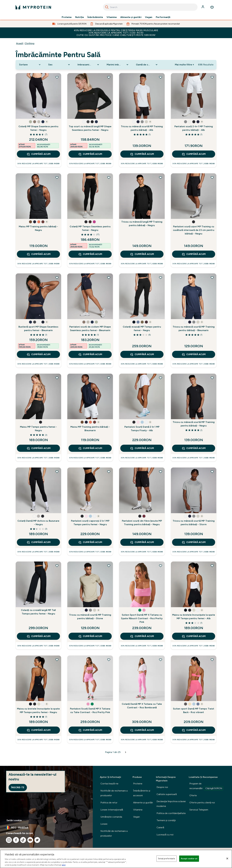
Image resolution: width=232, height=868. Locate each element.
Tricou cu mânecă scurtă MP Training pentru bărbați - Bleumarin (194, 329)
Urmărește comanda (111, 817)
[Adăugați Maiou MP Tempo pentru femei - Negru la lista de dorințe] (57, 378)
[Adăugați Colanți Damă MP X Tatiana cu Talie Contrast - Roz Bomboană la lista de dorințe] (161, 660)
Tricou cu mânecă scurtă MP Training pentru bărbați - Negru (194, 424)
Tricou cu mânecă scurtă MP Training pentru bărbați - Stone (90, 617)
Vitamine (112, 17)
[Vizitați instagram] (9, 840)
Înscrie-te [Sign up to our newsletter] (18, 787)
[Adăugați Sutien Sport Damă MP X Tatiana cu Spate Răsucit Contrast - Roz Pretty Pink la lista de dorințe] (161, 566)
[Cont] (203, 7)
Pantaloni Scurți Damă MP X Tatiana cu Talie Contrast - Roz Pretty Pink (90, 710)
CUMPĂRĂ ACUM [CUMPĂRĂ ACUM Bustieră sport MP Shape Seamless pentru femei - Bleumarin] (38, 354)
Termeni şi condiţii (166, 820)
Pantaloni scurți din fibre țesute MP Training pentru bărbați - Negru (142, 523)
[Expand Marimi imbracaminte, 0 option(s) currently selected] (118, 65)
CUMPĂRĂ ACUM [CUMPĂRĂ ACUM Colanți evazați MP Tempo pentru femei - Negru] (142, 354)
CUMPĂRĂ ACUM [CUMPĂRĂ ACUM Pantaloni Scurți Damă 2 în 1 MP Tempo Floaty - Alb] (142, 448)
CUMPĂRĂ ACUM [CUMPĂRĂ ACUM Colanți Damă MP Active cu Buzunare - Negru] (38, 542)
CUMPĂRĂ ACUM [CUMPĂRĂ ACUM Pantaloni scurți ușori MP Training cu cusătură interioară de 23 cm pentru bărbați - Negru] (194, 254)
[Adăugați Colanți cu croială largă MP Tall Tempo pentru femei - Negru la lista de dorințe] (57, 566)
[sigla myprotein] (33, 7)
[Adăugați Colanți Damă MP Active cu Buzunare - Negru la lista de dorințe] (57, 472)
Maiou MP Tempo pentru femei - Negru (38, 429)
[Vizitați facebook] (16, 840)
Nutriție (79, 17)
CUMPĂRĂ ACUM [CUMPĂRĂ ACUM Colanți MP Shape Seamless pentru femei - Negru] (38, 154)
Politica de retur (109, 803)
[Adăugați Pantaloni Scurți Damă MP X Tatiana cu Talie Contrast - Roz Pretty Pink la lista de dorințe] (109, 660)
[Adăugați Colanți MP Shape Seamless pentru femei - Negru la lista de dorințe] (57, 77)
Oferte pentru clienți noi (202, 803)
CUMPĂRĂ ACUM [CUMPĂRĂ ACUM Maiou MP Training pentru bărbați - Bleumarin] (90, 448)
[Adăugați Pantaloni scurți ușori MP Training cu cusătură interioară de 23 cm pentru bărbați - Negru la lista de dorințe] (212, 177)
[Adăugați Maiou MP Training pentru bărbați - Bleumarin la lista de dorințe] (109, 378)
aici (64, 865)
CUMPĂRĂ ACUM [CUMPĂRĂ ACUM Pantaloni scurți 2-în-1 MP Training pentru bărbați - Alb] (194, 154)
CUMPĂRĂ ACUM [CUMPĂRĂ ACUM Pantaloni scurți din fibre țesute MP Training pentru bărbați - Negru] (142, 542)
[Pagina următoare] (126, 752)
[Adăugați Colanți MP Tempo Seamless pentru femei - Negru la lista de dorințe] (109, 177)
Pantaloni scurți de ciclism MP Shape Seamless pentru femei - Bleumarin (90, 329)
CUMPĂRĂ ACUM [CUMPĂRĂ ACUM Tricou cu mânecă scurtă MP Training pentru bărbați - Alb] (142, 154)
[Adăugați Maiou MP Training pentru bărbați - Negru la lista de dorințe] (57, 177)
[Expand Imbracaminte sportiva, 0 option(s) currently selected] (89, 65)
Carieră (160, 827)
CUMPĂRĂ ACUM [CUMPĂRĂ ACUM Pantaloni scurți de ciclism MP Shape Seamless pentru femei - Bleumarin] (90, 354)
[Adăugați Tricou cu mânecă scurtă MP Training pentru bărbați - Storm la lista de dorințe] (212, 472)
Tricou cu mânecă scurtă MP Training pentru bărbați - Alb (142, 128)
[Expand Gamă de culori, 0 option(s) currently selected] (147, 65)
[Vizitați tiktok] (23, 840)
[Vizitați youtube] (30, 840)
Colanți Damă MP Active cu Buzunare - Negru (38, 523)
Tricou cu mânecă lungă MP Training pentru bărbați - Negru (142, 224)
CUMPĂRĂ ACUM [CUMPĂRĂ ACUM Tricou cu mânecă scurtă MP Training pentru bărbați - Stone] (90, 636)
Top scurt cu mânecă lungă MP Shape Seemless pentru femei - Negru (90, 128)
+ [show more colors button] (47, 122)
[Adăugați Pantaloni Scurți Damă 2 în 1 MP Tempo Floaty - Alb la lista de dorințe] (161, 378)
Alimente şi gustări (131, 17)
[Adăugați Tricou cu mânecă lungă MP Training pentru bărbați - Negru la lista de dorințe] (161, 177)
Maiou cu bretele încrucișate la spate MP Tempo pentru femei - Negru (38, 710)
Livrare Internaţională (112, 810)
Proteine (67, 17)
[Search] (107, 7)
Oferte (193, 795)
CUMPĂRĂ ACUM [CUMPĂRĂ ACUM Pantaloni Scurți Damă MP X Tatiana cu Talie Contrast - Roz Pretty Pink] (90, 730)
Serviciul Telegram (199, 810)
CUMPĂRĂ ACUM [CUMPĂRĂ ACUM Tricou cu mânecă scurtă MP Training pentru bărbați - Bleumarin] (194, 354)
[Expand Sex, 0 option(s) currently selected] (59, 65)
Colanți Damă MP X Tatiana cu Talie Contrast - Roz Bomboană (142, 706)
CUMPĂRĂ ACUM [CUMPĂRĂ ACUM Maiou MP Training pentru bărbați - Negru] (38, 254)
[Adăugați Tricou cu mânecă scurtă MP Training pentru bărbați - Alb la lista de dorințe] (161, 77)
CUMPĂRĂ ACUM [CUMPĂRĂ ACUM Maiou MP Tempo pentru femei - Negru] (38, 448)
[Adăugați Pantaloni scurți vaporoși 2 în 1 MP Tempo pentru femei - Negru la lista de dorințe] (109, 472)
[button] (30, 122)
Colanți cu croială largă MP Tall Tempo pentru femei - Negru (38, 612)
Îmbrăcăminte (95, 17)
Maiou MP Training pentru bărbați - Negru (38, 228)
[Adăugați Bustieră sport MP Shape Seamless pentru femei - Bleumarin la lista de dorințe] (57, 278)
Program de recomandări (206, 786)
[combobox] (150, 7)
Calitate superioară (167, 794)
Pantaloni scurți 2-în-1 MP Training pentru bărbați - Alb (194, 128)
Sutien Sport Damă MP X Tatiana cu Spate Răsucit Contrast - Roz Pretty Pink (142, 618)
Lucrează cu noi (165, 835)
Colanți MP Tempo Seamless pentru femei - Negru (90, 228)
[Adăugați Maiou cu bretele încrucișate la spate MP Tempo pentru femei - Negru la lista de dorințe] (57, 660)
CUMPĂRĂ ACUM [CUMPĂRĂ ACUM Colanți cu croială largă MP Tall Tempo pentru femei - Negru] (38, 636)
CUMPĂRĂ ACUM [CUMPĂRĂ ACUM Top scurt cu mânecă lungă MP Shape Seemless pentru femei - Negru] (90, 154)
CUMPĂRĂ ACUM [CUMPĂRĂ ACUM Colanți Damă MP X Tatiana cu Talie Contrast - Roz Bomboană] (142, 730)
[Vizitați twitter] (37, 840)
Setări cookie (14, 820)
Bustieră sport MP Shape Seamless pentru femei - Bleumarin (38, 329)
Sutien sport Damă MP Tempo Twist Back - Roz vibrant (194, 710)
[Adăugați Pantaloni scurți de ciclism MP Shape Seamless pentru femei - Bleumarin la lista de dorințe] (109, 278)
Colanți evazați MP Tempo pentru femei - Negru (142, 329)
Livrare (104, 824)
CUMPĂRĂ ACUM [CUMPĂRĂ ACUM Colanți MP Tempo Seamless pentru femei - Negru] (90, 254)
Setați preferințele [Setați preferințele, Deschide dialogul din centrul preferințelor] (167, 859)
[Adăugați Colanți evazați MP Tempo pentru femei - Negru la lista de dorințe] (161, 278)
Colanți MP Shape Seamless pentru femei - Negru (38, 128)
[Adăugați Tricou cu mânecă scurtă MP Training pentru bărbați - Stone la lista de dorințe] (109, 566)
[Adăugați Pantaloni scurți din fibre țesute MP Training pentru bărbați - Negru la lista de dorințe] (161, 472)
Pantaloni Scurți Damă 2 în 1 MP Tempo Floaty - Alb (142, 429)
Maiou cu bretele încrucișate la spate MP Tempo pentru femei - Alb (194, 617)
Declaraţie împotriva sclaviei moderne (171, 804)
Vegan (149, 17)
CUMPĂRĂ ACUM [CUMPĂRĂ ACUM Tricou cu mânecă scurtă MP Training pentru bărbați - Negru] (194, 448)
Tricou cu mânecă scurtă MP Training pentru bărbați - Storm (194, 523)
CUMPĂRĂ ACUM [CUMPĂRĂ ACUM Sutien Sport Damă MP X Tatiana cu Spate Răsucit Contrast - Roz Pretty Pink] (142, 636)
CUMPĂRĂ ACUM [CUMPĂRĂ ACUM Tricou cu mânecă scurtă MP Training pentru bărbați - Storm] (194, 542)
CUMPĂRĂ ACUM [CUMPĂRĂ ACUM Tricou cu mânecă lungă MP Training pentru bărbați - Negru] (142, 254)
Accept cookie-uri (189, 859)
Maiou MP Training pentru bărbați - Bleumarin (90, 429)
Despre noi (162, 787)
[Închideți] (227, 859)
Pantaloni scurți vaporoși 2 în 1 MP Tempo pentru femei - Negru (90, 523)
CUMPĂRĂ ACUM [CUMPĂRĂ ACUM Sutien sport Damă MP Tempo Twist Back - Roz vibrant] (194, 730)
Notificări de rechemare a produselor (114, 793)
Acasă (20, 43)
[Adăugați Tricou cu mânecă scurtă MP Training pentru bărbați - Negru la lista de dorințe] (212, 378)
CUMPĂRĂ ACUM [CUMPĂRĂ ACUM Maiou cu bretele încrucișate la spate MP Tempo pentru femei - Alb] (194, 636)
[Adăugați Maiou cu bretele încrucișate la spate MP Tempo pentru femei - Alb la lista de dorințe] (212, 566)
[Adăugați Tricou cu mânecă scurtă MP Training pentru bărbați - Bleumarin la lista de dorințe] (212, 278)
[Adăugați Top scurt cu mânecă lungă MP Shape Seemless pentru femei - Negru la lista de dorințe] (109, 77)
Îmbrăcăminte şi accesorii (142, 793)
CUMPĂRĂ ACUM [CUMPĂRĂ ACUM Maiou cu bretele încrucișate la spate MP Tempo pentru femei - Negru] (38, 730)
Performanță (163, 17)
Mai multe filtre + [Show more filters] (184, 65)
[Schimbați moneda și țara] (46, 828)
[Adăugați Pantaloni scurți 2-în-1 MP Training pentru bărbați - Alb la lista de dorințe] (212, 77)
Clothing (30, 43)
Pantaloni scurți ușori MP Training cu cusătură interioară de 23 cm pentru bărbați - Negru (194, 230)
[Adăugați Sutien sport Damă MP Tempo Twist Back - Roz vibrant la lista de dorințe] (212, 660)
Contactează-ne (109, 784)
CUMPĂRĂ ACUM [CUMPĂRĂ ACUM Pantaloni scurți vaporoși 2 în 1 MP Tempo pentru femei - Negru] (90, 542)
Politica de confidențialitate (171, 813)
